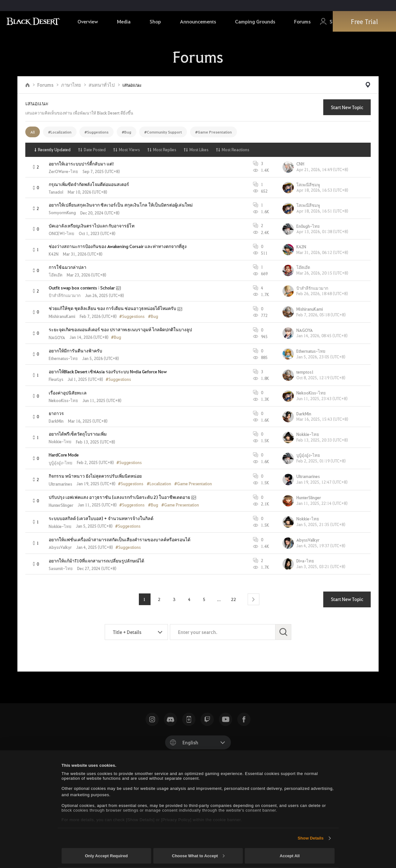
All (33, 132)
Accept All (290, 856)
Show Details (311, 838)
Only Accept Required (106, 856)
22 (234, 599)
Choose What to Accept (198, 856)
